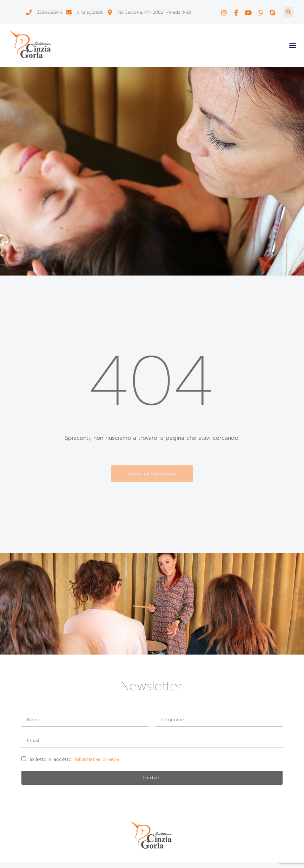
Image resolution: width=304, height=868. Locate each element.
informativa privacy (97, 759)
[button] (289, 12)
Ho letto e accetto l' (73, 759)
